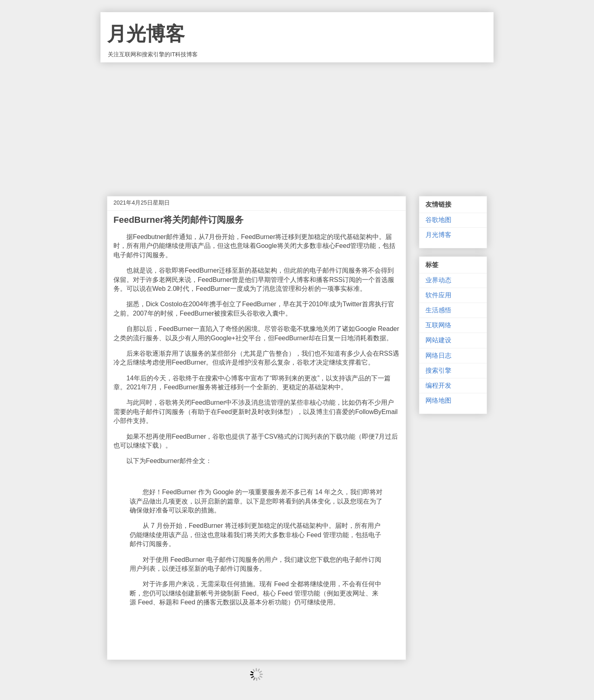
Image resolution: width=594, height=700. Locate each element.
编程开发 (438, 385)
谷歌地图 (438, 220)
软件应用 (438, 295)
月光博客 (146, 34)
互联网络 (438, 325)
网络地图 (438, 400)
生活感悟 (438, 310)
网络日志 (438, 355)
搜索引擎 (438, 370)
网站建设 (438, 340)
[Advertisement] (297, 123)
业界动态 (438, 280)
